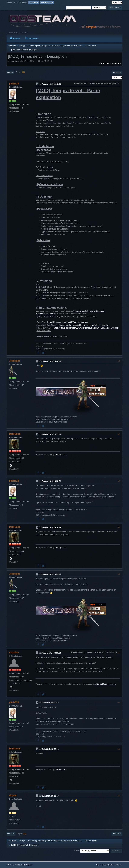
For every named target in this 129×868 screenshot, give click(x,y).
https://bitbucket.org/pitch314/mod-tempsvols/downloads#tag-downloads (86, 328)
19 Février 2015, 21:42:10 (50, 84)
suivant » (117, 63)
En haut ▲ (119, 865)
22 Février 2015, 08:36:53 (50, 653)
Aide (98, 865)
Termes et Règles (107, 865)
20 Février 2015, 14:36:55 (50, 361)
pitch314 (14, 84)
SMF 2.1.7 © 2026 (13, 865)
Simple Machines (27, 865)
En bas (10, 72)
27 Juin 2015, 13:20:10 (49, 796)
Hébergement (61, 455)
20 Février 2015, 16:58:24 (50, 527)
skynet (13, 795)
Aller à (77, 851)
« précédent (105, 63)
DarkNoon (15, 434)
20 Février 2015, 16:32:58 (50, 481)
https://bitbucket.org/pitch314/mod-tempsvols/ (68, 322)
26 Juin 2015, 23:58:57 (49, 703)
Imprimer (117, 72)
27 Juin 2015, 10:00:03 (49, 749)
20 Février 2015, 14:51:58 (50, 434)
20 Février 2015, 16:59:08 (50, 574)
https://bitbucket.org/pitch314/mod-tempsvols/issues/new (83, 325)
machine (14, 652)
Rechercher (32, 38)
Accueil (15, 38)
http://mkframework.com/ (106, 684)
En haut (11, 834)
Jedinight (14, 361)
